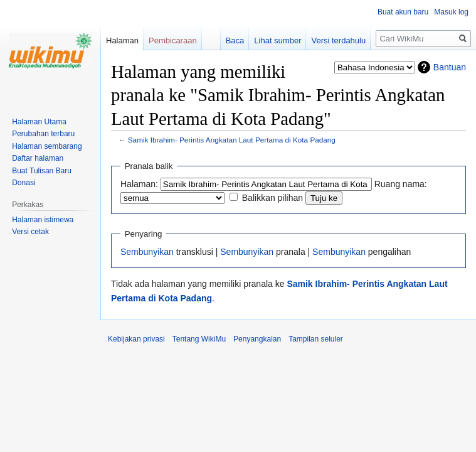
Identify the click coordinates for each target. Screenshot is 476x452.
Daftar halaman (38, 158)
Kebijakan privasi (136, 339)
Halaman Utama (39, 122)
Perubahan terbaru (43, 134)
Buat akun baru (403, 12)
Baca (235, 40)
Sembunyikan (147, 252)
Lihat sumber (278, 40)
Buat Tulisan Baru (42, 171)
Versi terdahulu (338, 40)
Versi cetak (30, 232)
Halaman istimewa (43, 220)
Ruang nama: (401, 184)
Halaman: (139, 184)
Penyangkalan (257, 339)
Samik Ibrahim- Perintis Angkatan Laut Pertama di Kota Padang (232, 140)
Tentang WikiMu (199, 339)
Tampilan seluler (316, 339)
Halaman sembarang (47, 146)
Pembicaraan (173, 40)
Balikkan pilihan (272, 198)
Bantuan (450, 67)
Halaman (122, 40)
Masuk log (451, 12)
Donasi (24, 183)
